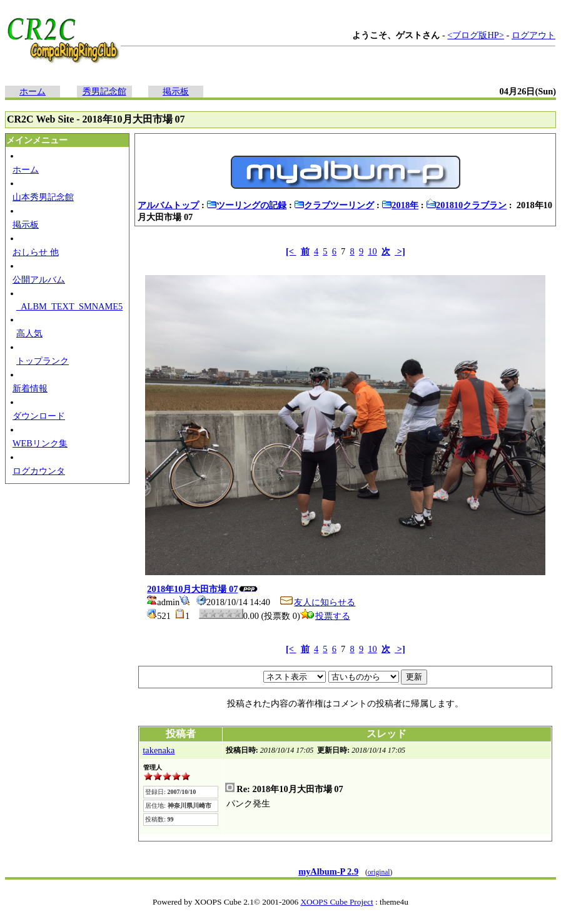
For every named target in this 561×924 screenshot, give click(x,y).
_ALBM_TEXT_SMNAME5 (69, 306)
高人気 (29, 333)
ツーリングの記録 (246, 205)
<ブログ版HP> (476, 35)
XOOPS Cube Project (336, 902)
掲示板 (176, 91)
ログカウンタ (39, 471)
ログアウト (533, 35)
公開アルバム (39, 279)
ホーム (33, 91)
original (379, 872)
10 (372, 251)
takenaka (159, 750)
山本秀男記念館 (43, 197)
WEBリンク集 (40, 443)
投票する (325, 616)
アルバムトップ (168, 205)
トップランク (43, 361)
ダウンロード (39, 416)
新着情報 (30, 388)
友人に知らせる (317, 602)
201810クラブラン (466, 205)
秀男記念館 (104, 91)
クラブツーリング (334, 205)
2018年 (400, 205)
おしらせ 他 (36, 252)
